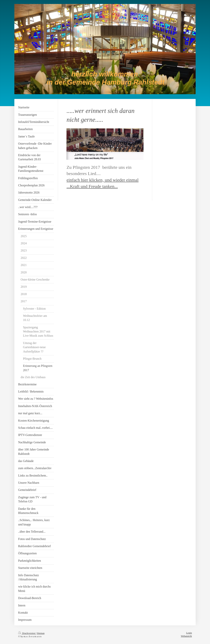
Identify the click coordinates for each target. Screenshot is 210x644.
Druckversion (27, 633)
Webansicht (186, 636)
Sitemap (41, 633)
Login (189, 633)
